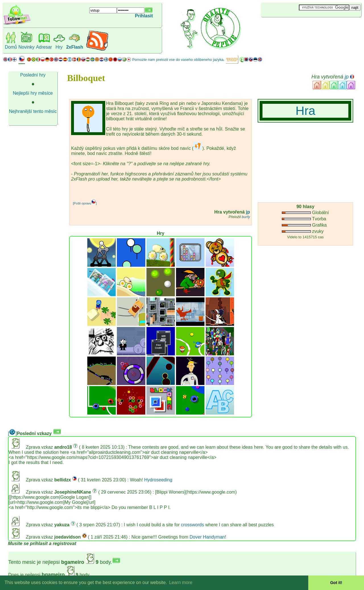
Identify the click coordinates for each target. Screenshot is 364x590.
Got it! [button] (336, 583)
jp (347, 77)
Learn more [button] (181, 582)
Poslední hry (33, 75)
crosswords (192, 525)
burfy (246, 217)
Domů (11, 47)
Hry (59, 47)
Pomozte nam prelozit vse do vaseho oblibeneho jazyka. (178, 60)
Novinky (27, 47)
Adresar (44, 47)
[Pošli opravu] (85, 203)
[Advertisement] (295, 27)
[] (12, 433)
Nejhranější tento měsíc (33, 111)
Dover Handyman (207, 537)
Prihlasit (144, 16)
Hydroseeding (158, 480)
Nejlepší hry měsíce (33, 93)
